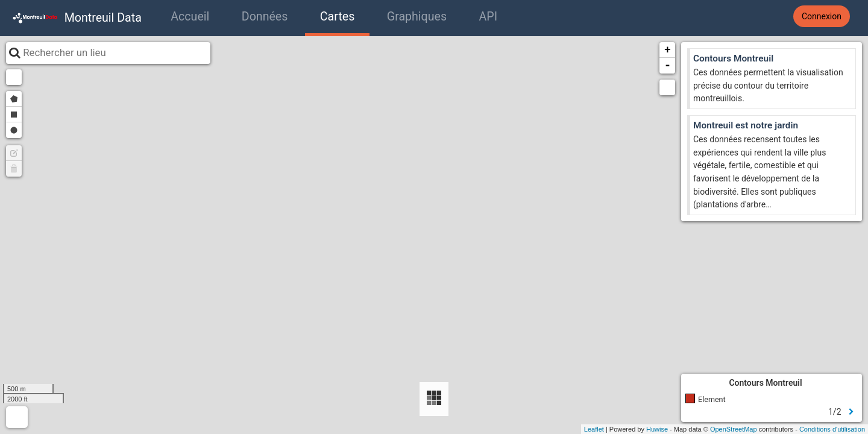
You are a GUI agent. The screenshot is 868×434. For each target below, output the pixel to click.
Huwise (657, 429)
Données (265, 17)
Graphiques (417, 17)
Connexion (822, 16)
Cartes (337, 17)
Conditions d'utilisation (832, 429)
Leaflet (594, 429)
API (488, 17)
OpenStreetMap (734, 429)
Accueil (190, 17)
